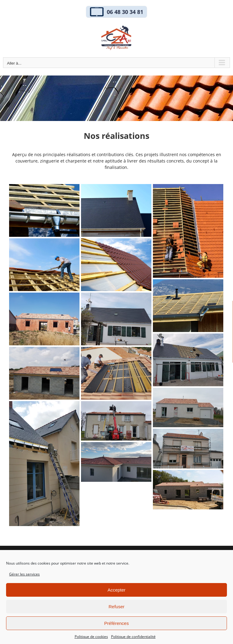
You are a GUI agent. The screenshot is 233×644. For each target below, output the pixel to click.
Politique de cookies (91, 637)
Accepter (116, 590)
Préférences (117, 623)
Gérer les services (24, 574)
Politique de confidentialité (133, 637)
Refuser (117, 607)
